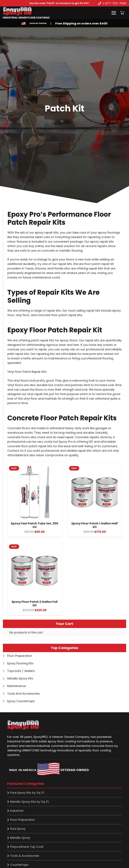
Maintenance (17, 686)
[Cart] (122, 13)
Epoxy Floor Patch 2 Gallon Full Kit (35, 603)
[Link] (26, 11)
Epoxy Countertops (21, 701)
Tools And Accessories (24, 694)
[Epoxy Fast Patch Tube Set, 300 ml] (35, 467)
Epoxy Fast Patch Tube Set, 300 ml (35, 525)
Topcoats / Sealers (21, 671)
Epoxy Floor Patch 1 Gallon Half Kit (95, 525)
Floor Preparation (20, 656)
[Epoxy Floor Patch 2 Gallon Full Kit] (35, 545)
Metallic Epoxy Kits (20, 678)
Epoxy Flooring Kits (20, 663)
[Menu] (114, 13)
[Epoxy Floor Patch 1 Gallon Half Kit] (95, 467)
